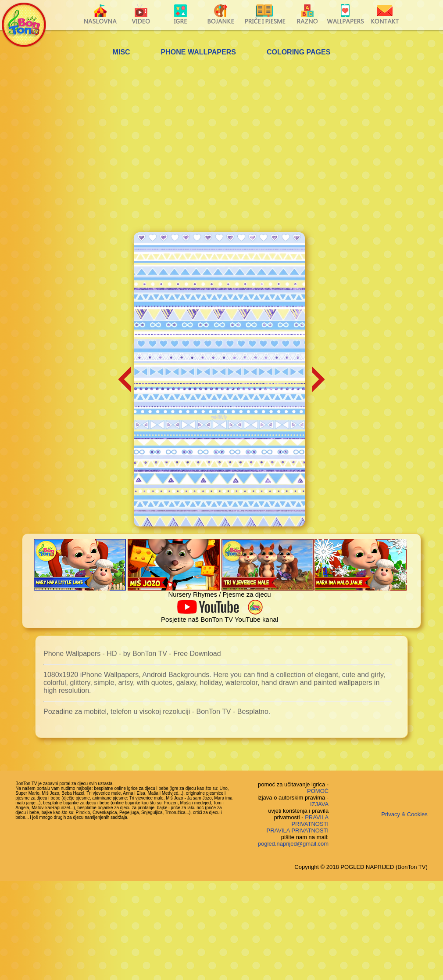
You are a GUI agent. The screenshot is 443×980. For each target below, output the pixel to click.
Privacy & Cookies (404, 814)
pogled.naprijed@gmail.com (293, 844)
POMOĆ (318, 791)
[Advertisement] (95, 146)
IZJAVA (319, 804)
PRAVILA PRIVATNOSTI (310, 821)
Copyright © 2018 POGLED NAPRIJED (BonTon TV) (361, 867)
